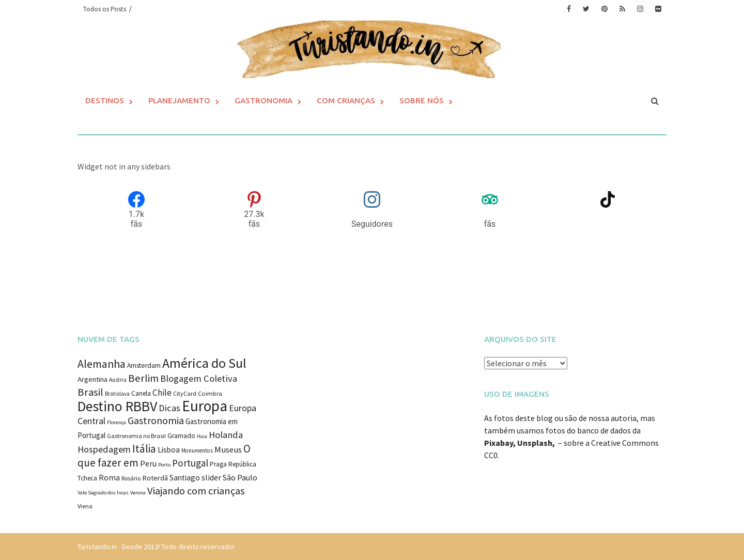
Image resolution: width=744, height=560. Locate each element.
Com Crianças (346, 100)
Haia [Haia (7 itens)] (202, 436)
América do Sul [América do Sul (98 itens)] (204, 363)
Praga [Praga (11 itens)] (218, 464)
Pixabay (499, 443)
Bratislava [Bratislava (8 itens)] (117, 394)
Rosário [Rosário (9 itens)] (131, 478)
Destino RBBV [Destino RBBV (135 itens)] (117, 406)
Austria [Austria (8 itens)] (118, 380)
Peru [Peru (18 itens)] (148, 463)
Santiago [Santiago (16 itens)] (185, 478)
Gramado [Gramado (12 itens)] (181, 436)
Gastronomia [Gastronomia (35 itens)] (156, 420)
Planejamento (179, 100)
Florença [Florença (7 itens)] (117, 422)
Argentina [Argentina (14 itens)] (92, 379)
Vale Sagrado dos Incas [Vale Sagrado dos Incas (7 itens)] (103, 493)
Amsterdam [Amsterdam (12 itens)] (144, 365)
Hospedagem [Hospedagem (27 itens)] (104, 449)
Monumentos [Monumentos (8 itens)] (197, 450)
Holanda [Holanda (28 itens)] (226, 435)
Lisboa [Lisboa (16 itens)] (169, 450)
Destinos (105, 100)
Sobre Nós (422, 100)
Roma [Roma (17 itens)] (109, 478)
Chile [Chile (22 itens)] (162, 393)
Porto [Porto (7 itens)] (164, 465)
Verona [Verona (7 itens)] (138, 493)
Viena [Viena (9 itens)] (85, 506)
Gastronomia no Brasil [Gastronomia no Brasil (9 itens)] (136, 436)
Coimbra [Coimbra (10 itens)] (210, 393)
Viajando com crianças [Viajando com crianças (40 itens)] (196, 491)
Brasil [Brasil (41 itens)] (90, 392)
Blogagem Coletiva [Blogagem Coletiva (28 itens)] (199, 378)
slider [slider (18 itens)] (211, 477)
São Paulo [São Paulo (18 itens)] (240, 477)
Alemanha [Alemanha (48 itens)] (102, 364)
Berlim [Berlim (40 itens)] (143, 378)
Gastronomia (263, 100)
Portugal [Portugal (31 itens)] (190, 463)
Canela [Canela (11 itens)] (141, 393)
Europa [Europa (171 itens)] (205, 406)
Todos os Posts (104, 9)
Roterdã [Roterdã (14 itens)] (155, 478)
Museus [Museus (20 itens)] (228, 450)
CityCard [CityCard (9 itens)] (185, 393)
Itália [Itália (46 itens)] (144, 449)
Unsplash (535, 443)
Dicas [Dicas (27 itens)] (169, 408)
